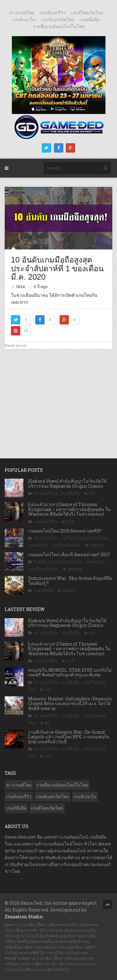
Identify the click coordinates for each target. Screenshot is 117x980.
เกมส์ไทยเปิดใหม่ (87, 13)
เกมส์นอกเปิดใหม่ (58, 20)
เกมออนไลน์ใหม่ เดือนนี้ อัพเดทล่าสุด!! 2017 (69, 554)
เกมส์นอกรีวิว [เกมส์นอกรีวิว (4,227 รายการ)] (19, 797)
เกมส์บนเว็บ (24, 20)
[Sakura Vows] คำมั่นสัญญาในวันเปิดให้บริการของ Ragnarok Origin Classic (67, 483)
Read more (16, 345)
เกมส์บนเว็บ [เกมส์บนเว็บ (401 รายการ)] (85, 797)
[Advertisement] (59, 397)
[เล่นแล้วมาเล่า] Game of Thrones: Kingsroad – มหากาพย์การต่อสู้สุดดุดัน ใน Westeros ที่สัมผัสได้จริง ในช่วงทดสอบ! (69, 509)
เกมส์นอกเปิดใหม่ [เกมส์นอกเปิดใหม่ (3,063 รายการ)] (53, 797)
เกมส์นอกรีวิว (53, 13)
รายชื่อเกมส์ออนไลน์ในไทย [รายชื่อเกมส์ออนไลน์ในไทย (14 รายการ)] (62, 785)
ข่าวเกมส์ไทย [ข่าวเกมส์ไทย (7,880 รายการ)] (19, 785)
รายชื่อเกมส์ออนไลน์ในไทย (59, 26)
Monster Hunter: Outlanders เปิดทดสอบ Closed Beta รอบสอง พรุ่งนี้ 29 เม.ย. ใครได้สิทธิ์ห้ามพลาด (70, 703)
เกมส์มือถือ (90, 20)
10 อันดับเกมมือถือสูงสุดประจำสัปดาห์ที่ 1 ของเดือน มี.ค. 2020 (57, 268)
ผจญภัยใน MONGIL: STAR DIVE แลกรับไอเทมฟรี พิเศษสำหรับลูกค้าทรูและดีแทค (70, 672)
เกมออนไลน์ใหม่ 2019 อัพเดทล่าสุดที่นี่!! (65, 531)
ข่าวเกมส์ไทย (22, 13)
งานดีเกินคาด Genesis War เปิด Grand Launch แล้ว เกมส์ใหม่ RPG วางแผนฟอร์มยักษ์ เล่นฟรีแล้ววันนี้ (69, 737)
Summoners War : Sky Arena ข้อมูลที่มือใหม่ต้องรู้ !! (70, 580)
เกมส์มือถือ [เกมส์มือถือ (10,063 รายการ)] (16, 808)
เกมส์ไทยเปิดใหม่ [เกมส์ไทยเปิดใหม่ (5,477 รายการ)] (47, 808)
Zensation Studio (24, 917)
